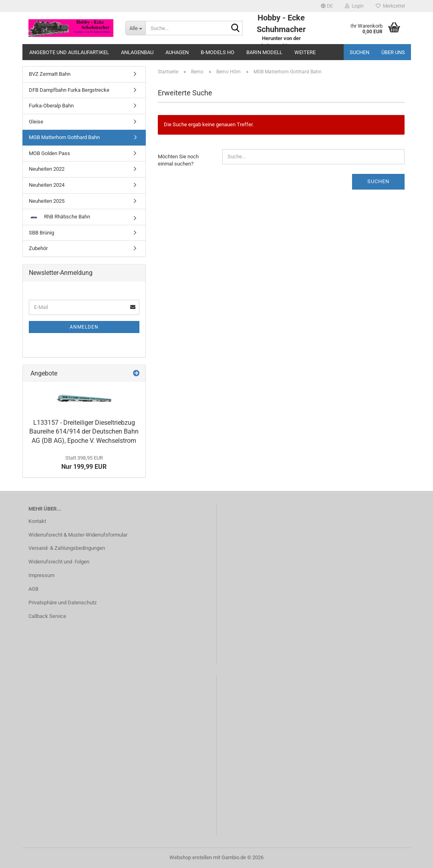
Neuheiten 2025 (47, 201)
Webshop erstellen (191, 857)
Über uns (393, 52)
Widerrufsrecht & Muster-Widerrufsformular (78, 535)
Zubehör (38, 248)
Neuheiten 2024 (47, 185)
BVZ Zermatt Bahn (50, 74)
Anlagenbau (137, 52)
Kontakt (37, 521)
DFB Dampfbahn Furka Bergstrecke (69, 90)
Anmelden (84, 327)
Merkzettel (390, 6)
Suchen (359, 52)
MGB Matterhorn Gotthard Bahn (64, 137)
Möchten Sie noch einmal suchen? (178, 160)
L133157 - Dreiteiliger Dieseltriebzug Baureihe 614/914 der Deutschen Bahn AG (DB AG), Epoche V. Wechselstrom (84, 432)
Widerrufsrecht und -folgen (59, 562)
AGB (33, 589)
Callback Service (47, 616)
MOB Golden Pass (49, 153)
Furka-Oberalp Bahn (51, 106)
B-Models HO (218, 52)
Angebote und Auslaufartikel (69, 52)
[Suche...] (135, 28)
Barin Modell (264, 52)
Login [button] (354, 6)
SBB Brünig (41, 233)
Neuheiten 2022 (47, 169)
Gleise (36, 122)
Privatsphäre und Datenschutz (62, 603)
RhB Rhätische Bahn (59, 217)
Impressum (41, 575)
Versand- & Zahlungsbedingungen (67, 548)
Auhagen (177, 52)
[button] (327, 6)
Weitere (305, 52)
